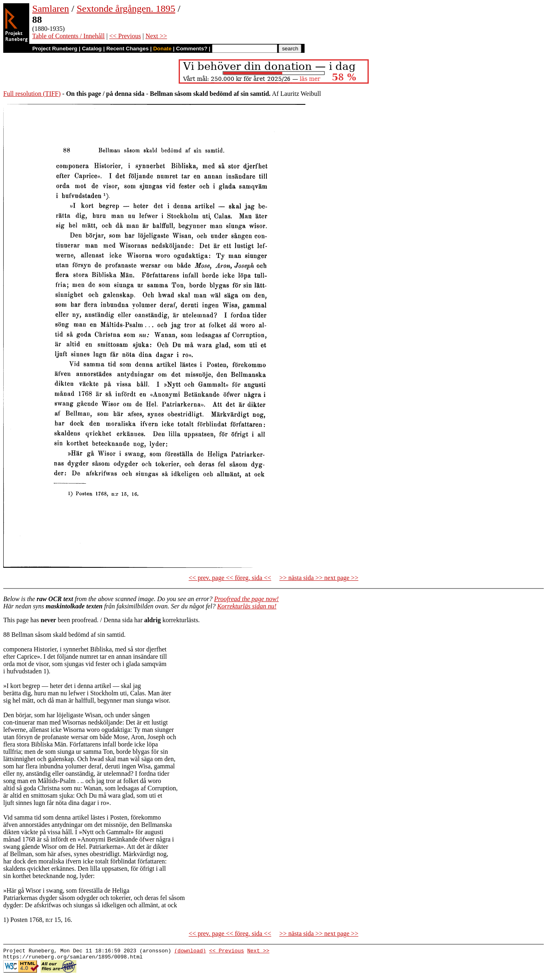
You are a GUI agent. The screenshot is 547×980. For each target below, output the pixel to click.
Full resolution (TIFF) (32, 94)
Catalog (92, 49)
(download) (190, 952)
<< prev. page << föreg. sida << (230, 578)
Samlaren (51, 9)
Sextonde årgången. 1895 (126, 9)
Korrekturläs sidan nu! (247, 606)
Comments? (192, 49)
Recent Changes (128, 49)
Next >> (156, 36)
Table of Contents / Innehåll (68, 36)
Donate (162, 49)
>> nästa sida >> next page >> (319, 578)
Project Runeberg (55, 49)
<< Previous (125, 36)
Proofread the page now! (246, 599)
